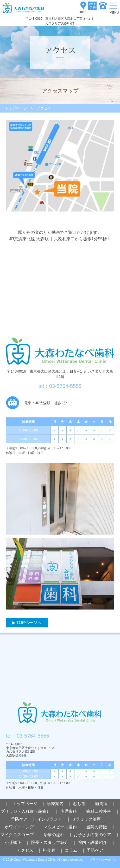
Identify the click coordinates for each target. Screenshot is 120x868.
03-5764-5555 (33, 736)
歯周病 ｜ (105, 804)
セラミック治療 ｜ (90, 819)
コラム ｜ (75, 850)
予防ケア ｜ (23, 819)
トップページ (16, 108)
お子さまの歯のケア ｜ (97, 835)
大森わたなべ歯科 (60, 715)
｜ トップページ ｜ (25, 804)
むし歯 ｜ (84, 804)
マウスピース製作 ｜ (64, 827)
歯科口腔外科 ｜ (103, 811)
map (83, 6)
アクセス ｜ (29, 850)
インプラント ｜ (54, 819)
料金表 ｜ (53, 850)
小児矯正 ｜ (17, 842)
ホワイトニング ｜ (23, 827)
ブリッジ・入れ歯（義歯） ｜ (30, 811)
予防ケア (95, 850)
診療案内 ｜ (59, 804)
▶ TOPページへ (27, 623)
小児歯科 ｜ (73, 811)
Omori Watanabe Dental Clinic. (35, 860)
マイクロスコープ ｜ (21, 835)
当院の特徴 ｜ (101, 827)
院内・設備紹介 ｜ (97, 842)
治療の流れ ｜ (58, 835)
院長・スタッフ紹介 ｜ (54, 842)
